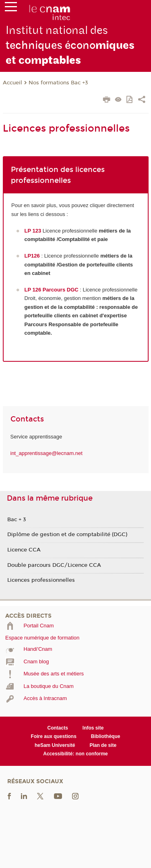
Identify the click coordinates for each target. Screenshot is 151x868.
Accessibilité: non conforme (75, 754)
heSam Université (55, 745)
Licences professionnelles (41, 580)
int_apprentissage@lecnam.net (47, 453)
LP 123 (33, 231)
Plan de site (103, 745)
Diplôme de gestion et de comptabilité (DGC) (67, 535)
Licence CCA (24, 550)
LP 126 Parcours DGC (52, 290)
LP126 (32, 256)
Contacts (58, 728)
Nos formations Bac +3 (58, 83)
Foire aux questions (54, 736)
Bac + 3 (17, 520)
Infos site (93, 728)
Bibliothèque (106, 736)
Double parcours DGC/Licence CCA (54, 565)
